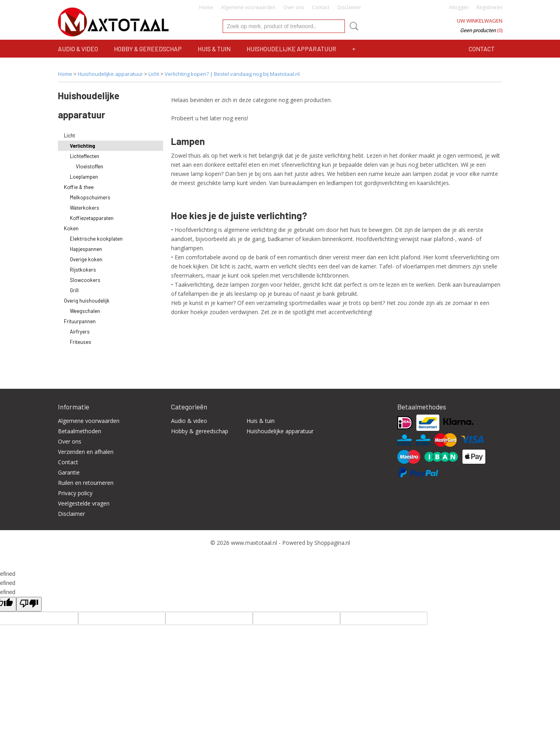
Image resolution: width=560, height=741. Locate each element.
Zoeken (352, 26)
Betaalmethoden (80, 431)
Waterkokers (85, 208)
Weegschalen (85, 311)
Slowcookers (85, 280)
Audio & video (78, 49)
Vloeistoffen (89, 166)
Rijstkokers (83, 270)
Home (206, 7)
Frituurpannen (80, 321)
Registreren (490, 7)
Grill (74, 290)
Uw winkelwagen (480, 21)
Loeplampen (84, 177)
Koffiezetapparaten (92, 218)
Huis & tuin (214, 49)
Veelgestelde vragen (84, 503)
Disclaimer (349, 7)
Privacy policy (75, 493)
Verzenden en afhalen (86, 452)
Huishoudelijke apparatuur (291, 49)
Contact (321, 7)
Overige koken (86, 259)
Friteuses (81, 342)
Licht (154, 74)
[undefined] (29, 604)
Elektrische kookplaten (96, 239)
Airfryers (80, 332)
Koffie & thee (79, 187)
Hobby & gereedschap (148, 49)
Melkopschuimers (90, 197)
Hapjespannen (86, 249)
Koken (71, 228)
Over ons (294, 7)
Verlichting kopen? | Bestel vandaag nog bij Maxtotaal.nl (232, 74)
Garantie (69, 472)
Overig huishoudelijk (87, 301)
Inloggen (459, 7)
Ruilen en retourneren (86, 483)
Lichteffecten (85, 156)
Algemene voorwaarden (248, 7)
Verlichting (83, 146)
